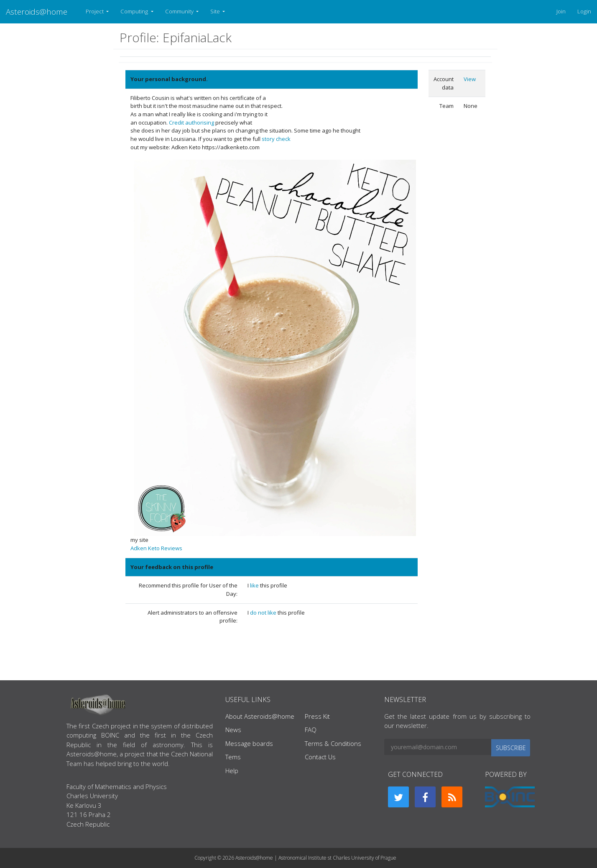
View (470, 79)
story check (276, 139)
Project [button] (95, 11)
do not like (264, 613)
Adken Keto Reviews (156, 548)
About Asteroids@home (260, 716)
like (255, 585)
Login (584, 11)
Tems (233, 757)
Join (561, 11)
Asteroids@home (37, 11)
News (233, 730)
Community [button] (180, 11)
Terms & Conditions (333, 743)
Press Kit (317, 716)
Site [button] (216, 11)
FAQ (311, 730)
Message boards (249, 743)
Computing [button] (135, 11)
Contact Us (320, 757)
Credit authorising (191, 123)
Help (232, 771)
